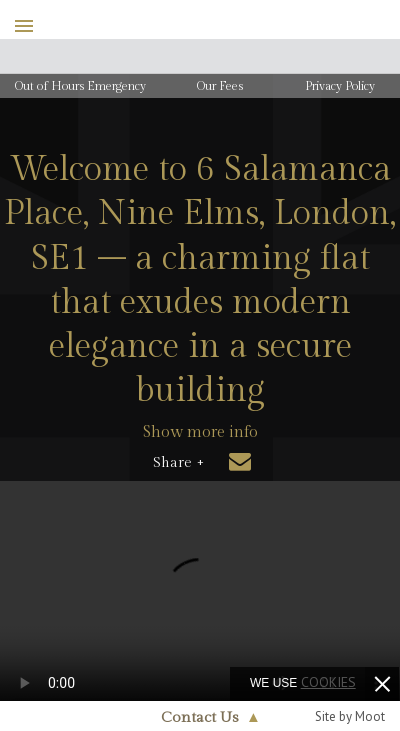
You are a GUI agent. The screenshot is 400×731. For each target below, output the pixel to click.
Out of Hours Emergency (80, 86)
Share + (178, 463)
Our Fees (220, 86)
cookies (328, 682)
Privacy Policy (340, 86)
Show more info (200, 432)
